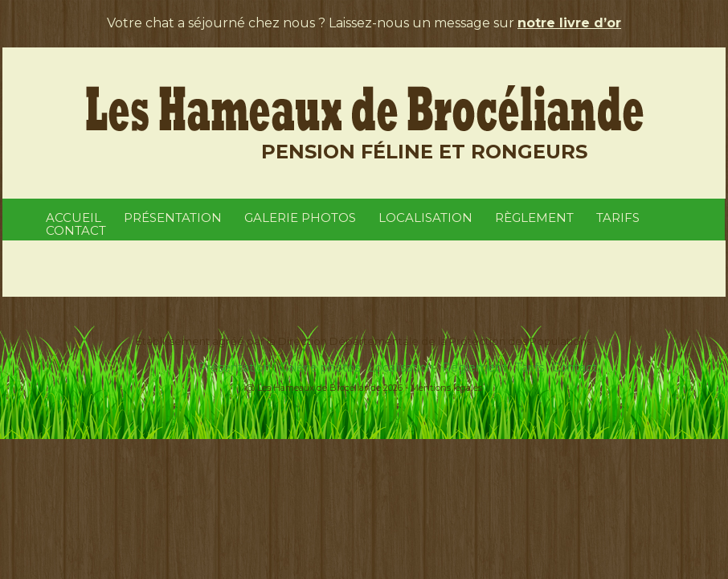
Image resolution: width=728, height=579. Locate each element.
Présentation (173, 218)
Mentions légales (446, 388)
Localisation (425, 218)
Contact (76, 230)
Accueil (74, 218)
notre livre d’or (569, 23)
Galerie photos (300, 218)
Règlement (534, 218)
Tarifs (618, 218)
